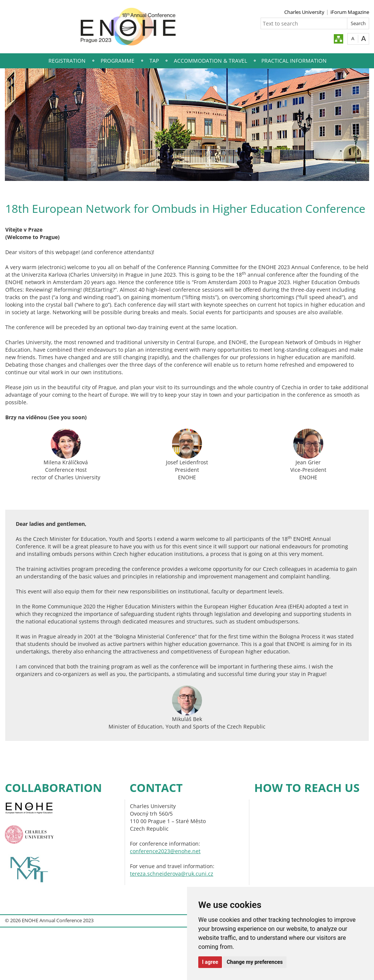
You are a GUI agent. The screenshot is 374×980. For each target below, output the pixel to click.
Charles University (304, 12)
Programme (118, 61)
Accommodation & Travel (210, 61)
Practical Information (294, 61)
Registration (67, 61)
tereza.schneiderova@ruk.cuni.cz (172, 874)
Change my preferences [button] (255, 962)
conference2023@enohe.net (165, 851)
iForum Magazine (350, 12)
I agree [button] (210, 962)
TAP (154, 61)
